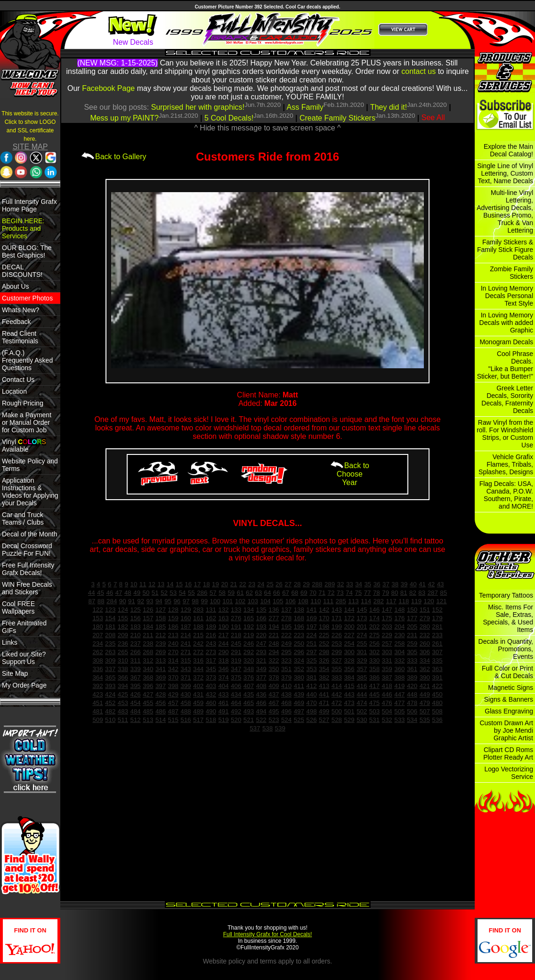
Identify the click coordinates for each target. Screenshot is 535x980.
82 (413, 593)
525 (299, 720)
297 (311, 652)
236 (123, 644)
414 (337, 686)
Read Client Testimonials (20, 337)
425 (123, 694)
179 (437, 618)
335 (437, 660)
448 (412, 694)
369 (161, 677)
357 (362, 669)
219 (249, 635)
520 (236, 720)
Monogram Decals (506, 342)
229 (387, 635)
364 (97, 677)
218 (236, 635)
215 (198, 635)
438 (286, 694)
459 (198, 703)
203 (387, 627)
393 (110, 686)
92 (141, 601)
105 (278, 601)
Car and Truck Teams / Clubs (23, 518)
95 (168, 601)
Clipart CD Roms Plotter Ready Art (508, 753)
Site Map (15, 673)
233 (437, 635)
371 (186, 677)
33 (350, 584)
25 (270, 584)
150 (412, 610)
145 (362, 610)
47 (119, 593)
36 (377, 584)
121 (441, 601)
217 (223, 635)
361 (412, 669)
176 (399, 618)
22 (243, 584)
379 (286, 677)
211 (148, 635)
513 (148, 720)
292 (249, 652)
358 (374, 669)
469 (299, 703)
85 (443, 593)
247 (261, 644)
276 (236, 618)
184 (148, 627)
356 (349, 669)
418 (387, 686)
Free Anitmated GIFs (24, 627)
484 (135, 711)
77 (368, 593)
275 (374, 635)
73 (340, 593)
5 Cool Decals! (229, 118)
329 (362, 660)
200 (349, 627)
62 (249, 593)
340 (148, 669)
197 (311, 627)
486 (161, 711)
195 (286, 627)
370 (173, 677)
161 (198, 618)
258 (399, 644)
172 (349, 618)
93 (150, 601)
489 (198, 711)
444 (362, 694)
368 (148, 677)
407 (249, 686)
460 (211, 703)
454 (135, 703)
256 (374, 644)
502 (362, 711)
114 (366, 601)
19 (215, 584)
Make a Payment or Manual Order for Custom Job (27, 422)
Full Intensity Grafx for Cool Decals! (268, 934)
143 (337, 610)
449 (425, 694)
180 (97, 627)
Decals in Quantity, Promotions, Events (506, 649)
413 (324, 686)
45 (101, 593)
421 (425, 686)
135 (261, 610)
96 (177, 601)
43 (441, 584)
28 (297, 584)
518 (211, 720)
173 (362, 618)
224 (311, 635)
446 (387, 694)
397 (161, 686)
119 (416, 601)
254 (349, 644)
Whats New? (20, 310)
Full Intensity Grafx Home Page (29, 205)
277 (274, 618)
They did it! (389, 107)
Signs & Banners (509, 699)
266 (135, 652)
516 (186, 720)
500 (337, 711)
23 (252, 584)
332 (399, 660)
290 (223, 652)
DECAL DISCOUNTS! (22, 271)
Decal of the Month (30, 534)
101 (227, 601)
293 (261, 652)
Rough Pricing (23, 403)
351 (286, 669)
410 (286, 686)
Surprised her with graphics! (198, 107)
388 (399, 677)
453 (123, 703)
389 (412, 677)
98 (195, 601)
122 (97, 610)
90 (123, 601)
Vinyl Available (24, 445)
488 (186, 711)
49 (137, 593)
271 (186, 652)
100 (215, 601)
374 (223, 677)
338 (123, 669)
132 (223, 610)
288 (317, 584)
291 (236, 652)
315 (186, 660)
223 (299, 635)
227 (349, 635)
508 (437, 711)
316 (198, 660)
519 (223, 720)
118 (404, 601)
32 (341, 584)
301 (362, 652)
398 (173, 686)
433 (223, 694)
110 (316, 601)
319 (236, 660)
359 (387, 669)
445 (374, 694)
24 (261, 584)
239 (161, 644)
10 (134, 584)
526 (311, 720)
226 (337, 635)
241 (186, 644)
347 (236, 669)
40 (413, 584)
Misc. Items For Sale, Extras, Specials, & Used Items (508, 618)
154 (110, 618)
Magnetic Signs (511, 688)
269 (161, 652)
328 (349, 660)
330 (374, 660)
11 (143, 584)
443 (349, 694)
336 (97, 669)
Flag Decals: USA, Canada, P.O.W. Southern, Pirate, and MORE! (506, 495)
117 (391, 601)
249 (286, 644)
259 (412, 644)
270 (173, 652)
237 (135, 644)
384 (349, 677)
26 (279, 584)
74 (349, 593)
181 (110, 627)
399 (186, 686)
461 (223, 703)
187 (186, 627)
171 (337, 618)
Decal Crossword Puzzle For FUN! (27, 550)
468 (286, 703)
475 (374, 703)
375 (236, 677)
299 (337, 652)
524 (286, 720)
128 (173, 610)
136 (274, 610)
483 (123, 711)
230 (399, 635)
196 (299, 627)
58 (222, 593)
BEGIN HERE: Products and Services (23, 228)
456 (161, 703)
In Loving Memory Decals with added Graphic (506, 323)
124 (123, 610)
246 (249, 644)
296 (299, 652)
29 (306, 584)
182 (123, 627)
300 (349, 652)
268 (148, 652)
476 (387, 703)
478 (412, 703)
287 (433, 593)
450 (437, 694)
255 (362, 644)
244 (223, 644)
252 (324, 644)
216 (211, 635)
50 (146, 593)
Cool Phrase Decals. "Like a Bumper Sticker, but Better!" (505, 365)
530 (362, 720)
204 (399, 627)
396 (148, 686)
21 (234, 584)
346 (223, 669)
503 (374, 711)
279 (425, 618)
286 (202, 593)
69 (304, 593)
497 (299, 711)
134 (249, 610)
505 (399, 711)
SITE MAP (30, 147)
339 (135, 669)
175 (387, 618)
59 (231, 593)
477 (399, 703)
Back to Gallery (113, 157)
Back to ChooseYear (350, 474)
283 (198, 610)
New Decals (133, 42)
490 (211, 711)
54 (182, 593)
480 (437, 703)
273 (211, 652)
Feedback (16, 322)
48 (128, 593)
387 (387, 677)
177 (412, 618)
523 (274, 720)
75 (358, 593)
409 (274, 686)
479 (425, 703)
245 (236, 644)
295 (286, 652)
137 (286, 610)
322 (274, 660)
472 (337, 703)
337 (110, 669)
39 (404, 584)
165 (249, 618)
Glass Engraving (509, 711)
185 (161, 627)
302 (374, 652)
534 (412, 720)
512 (135, 720)
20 (224, 584)
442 (337, 694)
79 (385, 593)
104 (265, 601)
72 (331, 593)
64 (268, 593)
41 (422, 584)
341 (161, 669)
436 (261, 694)
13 (161, 584)
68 (295, 593)
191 (236, 627)
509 (97, 720)
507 (425, 711)
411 (299, 686)
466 (261, 703)
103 (253, 601)
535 (425, 720)
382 (324, 677)
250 (299, 644)
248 (274, 644)
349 (261, 669)
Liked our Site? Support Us (24, 658)
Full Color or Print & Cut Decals (507, 672)
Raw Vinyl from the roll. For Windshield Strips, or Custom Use (505, 434)
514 (161, 720)
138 (299, 610)
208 (110, 635)
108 (303, 601)
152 (437, 610)
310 (123, 660)
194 (274, 627)
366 (123, 677)
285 (341, 601)
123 (110, 610)
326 (324, 660)
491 (223, 711)
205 (412, 627)
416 (362, 686)
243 (211, 644)
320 (249, 660)
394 (123, 686)
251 (311, 644)
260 (425, 644)
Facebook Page (108, 88)
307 (437, 652)
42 (431, 584)
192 (249, 627)
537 (255, 728)
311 (135, 660)
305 (412, 652)
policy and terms (252, 961)
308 (97, 660)
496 (286, 711)
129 (186, 610)
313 (161, 660)
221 (274, 635)
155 (123, 618)
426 (135, 694)
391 (437, 677)
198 (324, 627)
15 (179, 584)
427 (148, 694)
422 (437, 686)
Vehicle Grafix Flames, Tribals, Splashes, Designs (506, 464)
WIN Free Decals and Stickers (27, 588)
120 (429, 601)
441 (324, 694)
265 (123, 652)
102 (240, 601)
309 (110, 660)
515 (173, 720)
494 (261, 711)
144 (349, 610)
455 (148, 703)
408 (261, 686)
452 (110, 703)
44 (92, 593)
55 (191, 593)
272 (198, 652)
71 (322, 593)
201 (362, 627)
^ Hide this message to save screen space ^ (267, 128)
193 (261, 627)
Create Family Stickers (337, 118)
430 (186, 694)
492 (236, 711)
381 (311, 677)
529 (349, 720)
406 (236, 686)
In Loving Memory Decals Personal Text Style (507, 296)
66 (277, 593)
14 (170, 584)
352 (299, 669)
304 (399, 652)
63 (258, 593)
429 (173, 694)
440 (311, 694)
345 (211, 669)
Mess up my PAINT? (124, 118)
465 (249, 703)
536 (437, 720)
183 (135, 627)
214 (186, 635)
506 (412, 711)
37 (386, 584)
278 (286, 618)
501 (349, 711)
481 (97, 711)
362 (425, 669)
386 (374, 677)
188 (198, 627)
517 (198, 720)
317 (211, 660)
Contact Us (18, 380)
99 (204, 601)
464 (236, 703)
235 (110, 644)
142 (324, 610)
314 (173, 660)
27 (288, 584)
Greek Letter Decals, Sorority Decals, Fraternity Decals (507, 399)
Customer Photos (27, 298)
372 (198, 677)
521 (249, 720)
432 (211, 694)
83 (422, 593)
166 (261, 618)
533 (399, 720)
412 (311, 686)
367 (135, 677)
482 (110, 711)
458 (186, 703)
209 (123, 635)
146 (374, 610)
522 (261, 720)
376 (249, 677)
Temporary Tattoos (506, 595)
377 (261, 677)
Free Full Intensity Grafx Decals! (28, 569)
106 (291, 601)
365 (110, 677)
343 (186, 669)
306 (425, 652)
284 (112, 601)
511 (123, 720)
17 (198, 584)
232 (425, 635)
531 (374, 720)
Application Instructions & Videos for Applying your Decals (30, 492)
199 (337, 627)
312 (148, 660)
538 (267, 728)
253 (337, 644)
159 (173, 618)
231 (412, 635)
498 (311, 711)
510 (110, 720)
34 (359, 584)
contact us (418, 71)
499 (324, 711)
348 (249, 669)
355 (337, 669)
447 (399, 694)
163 (223, 618)
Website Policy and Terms (30, 465)
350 (274, 669)
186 (173, 627)
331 (387, 660)
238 (148, 644)
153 (97, 618)
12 (152, 584)
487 (173, 711)
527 (324, 720)
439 (299, 694)
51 (155, 593)
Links (10, 642)
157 (148, 618)
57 (213, 593)
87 (92, 601)
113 (353, 601)
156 (135, 618)
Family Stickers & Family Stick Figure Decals (505, 250)
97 (186, 601)
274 (362, 635)
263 (110, 652)
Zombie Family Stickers (511, 273)
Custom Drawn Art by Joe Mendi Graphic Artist (506, 730)
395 (135, 686)
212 (161, 635)
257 (387, 644)
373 (211, 677)
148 (399, 610)
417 (374, 686)
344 (198, 669)
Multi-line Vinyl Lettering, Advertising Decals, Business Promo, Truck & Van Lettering (505, 211)
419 (399, 686)
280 (425, 627)
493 (249, 711)
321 (261, 660)
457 (173, 703)
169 (311, 618)
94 (159, 601)
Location (14, 391)
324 (299, 660)
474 (362, 703)
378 (274, 677)
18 (207, 584)
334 (425, 660)
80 (395, 593)
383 (337, 677)
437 (274, 694)
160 (186, 618)
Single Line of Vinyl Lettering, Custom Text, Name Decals (505, 173)
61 (240, 593)
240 (173, 644)
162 (211, 618)
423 (97, 694)
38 (395, 584)
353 (311, 669)
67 (286, 593)
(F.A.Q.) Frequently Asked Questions (27, 360)
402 (198, 686)
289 (330, 584)
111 (328, 601)
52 (164, 593)
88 (101, 601)
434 (236, 694)
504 (387, 711)
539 (280, 728)
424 (110, 694)
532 (387, 720)
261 (437, 644)
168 (299, 618)
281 (437, 627)
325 (311, 660)
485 (148, 711)
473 (349, 703)
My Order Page (24, 685)
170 (324, 618)
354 (324, 669)
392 (97, 686)
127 (161, 610)
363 (437, 669)
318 (223, 660)
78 (377, 593)
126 (148, 610)
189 (211, 627)
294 (274, 652)
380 (299, 677)
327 (337, 660)
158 (161, 618)
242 (198, 644)
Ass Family (305, 107)
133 (236, 610)
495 (274, 711)
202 (374, 627)
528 (337, 720)
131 (211, 610)
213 (173, 635)
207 (97, 635)
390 (425, 677)
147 (387, 610)
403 (211, 686)
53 (173, 593)
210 (135, 635)
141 (311, 610)
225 (324, 635)
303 (387, 652)
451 (97, 703)
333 (412, 660)
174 (374, 618)
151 (425, 610)
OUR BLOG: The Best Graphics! (27, 251)
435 (249, 694)
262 (97, 652)
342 (173, 669)
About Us (16, 286)
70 (313, 593)
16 (188, 584)
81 (404, 593)
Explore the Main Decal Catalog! (508, 150)
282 (379, 601)
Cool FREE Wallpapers (18, 607)
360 (399, 669)
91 (132, 601)
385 (362, 677)
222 (286, 635)
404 (223, 686)
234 (97, 644)
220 (261, 635)
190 (223, 627)
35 (368, 584)
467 (274, 703)
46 (109, 593)
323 (286, 660)
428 (161, 694)
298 (324, 652)
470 (311, 703)
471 (324, 703)
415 (349, 686)
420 (412, 686)
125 (135, 610)
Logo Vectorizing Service (509, 773)
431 (198, 694)
